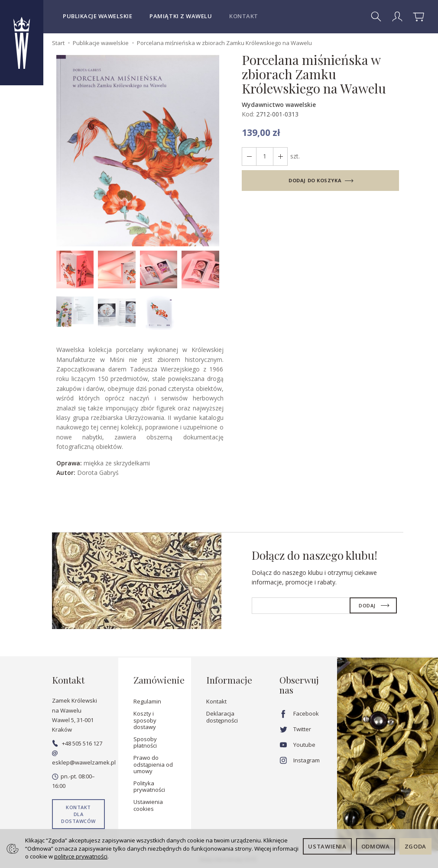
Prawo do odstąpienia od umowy (153, 764)
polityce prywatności (81, 856)
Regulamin (147, 701)
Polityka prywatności (149, 787)
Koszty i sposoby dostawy (145, 720)
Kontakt (244, 16)
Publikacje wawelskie (97, 16)
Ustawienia (327, 846)
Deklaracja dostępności (222, 717)
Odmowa (376, 846)
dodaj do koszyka (315, 180)
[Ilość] (265, 156)
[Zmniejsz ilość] (280, 156)
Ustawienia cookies (148, 805)
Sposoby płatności (145, 742)
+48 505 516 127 (77, 743)
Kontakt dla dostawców (78, 814)
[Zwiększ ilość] (249, 156)
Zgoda (415, 846)
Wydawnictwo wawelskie (279, 105)
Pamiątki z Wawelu (181, 16)
